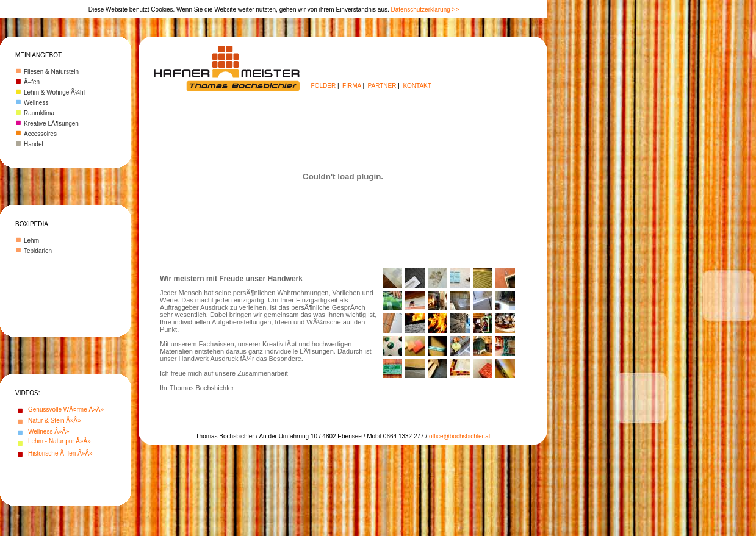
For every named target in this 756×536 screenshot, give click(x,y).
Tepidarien (38, 251)
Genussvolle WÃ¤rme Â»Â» (66, 409)
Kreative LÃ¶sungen (51, 123)
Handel (34, 144)
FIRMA (352, 86)
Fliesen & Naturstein (51, 72)
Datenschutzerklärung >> (425, 9)
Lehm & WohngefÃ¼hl (54, 92)
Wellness (36, 103)
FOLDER (324, 86)
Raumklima (39, 113)
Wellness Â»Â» (49, 431)
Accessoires (40, 134)
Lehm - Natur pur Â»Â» (59, 441)
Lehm (31, 241)
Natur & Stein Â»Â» (55, 420)
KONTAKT (417, 86)
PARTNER (382, 86)
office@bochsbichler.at (460, 436)
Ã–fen (32, 82)
